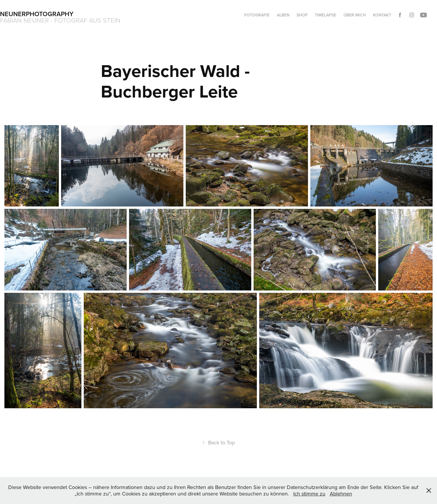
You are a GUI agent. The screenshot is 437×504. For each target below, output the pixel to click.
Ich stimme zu (309, 494)
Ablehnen (341, 494)
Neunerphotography (37, 14)
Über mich (355, 15)
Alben (283, 15)
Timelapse (325, 15)
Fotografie (257, 15)
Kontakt (382, 15)
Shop (302, 15)
